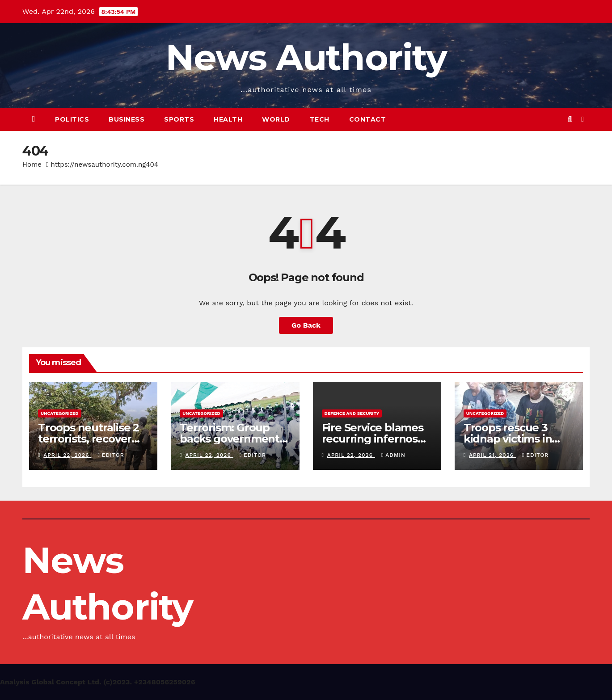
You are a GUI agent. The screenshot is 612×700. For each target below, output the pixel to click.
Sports (179, 119)
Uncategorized (60, 413)
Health (228, 119)
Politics (72, 119)
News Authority (306, 57)
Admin (393, 455)
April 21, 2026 (492, 455)
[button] (570, 119)
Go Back (306, 325)
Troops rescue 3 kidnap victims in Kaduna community (515, 439)
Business (127, 119)
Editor (111, 455)
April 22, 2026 (67, 455)
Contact (368, 119)
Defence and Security (352, 413)
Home (32, 164)
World (276, 119)
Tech (320, 119)
